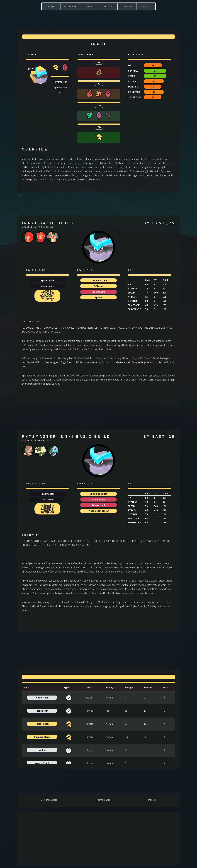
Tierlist (108, 6)
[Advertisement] (99, 17)
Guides (90, 6)
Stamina (148, 687)
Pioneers (71, 6)
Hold (166, 687)
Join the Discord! (50, 800)
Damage (129, 687)
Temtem (127, 6)
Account (146, 6)
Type (66, 687)
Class (88, 687)
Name (26, 687)
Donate (152, 800)
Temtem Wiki (103, 800)
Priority (109, 687)
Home (51, 6)
